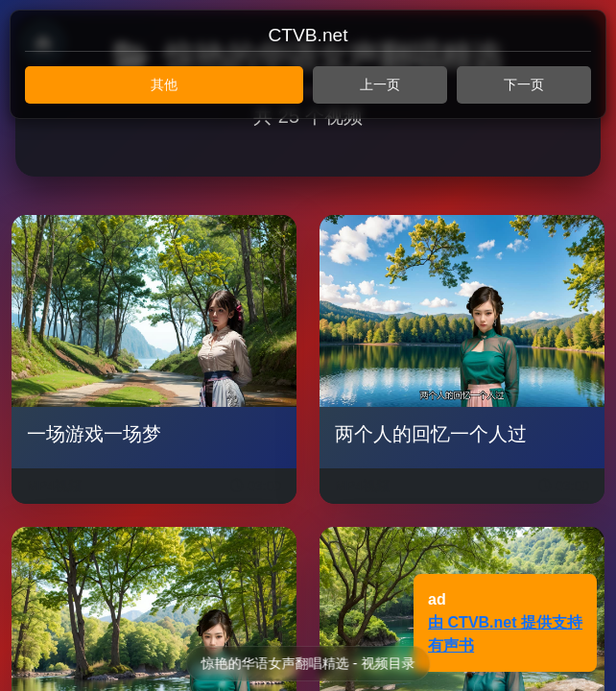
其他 (164, 84)
